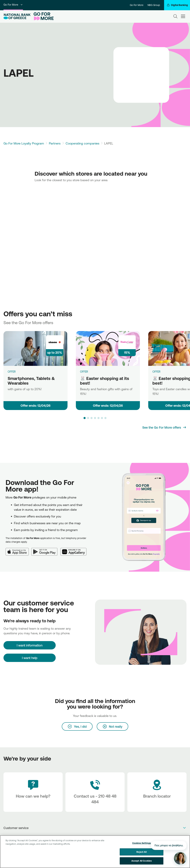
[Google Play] (46, 550)
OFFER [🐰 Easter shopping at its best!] (84, 372)
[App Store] (18, 550)
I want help (30, 658)
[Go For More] (43, 16)
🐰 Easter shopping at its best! (105, 381)
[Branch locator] (157, 792)
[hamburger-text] (183, 16)
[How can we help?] (33, 792)
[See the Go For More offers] (164, 427)
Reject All (141, 852)
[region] (95, 852)
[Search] (175, 16)
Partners (55, 143)
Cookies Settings (142, 843)
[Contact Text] (95, 792)
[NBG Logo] (17, 16)
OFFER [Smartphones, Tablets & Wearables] (12, 372)
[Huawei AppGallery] (75, 550)
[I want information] (30, 645)
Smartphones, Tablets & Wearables (31, 381)
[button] (85, 418)
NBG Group (154, 5)
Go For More (13, 5)
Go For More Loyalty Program (24, 143)
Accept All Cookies (142, 861)
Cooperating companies (82, 143)
